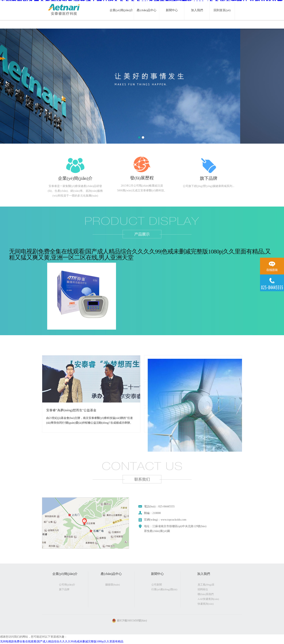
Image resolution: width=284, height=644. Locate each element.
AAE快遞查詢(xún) (208, 599)
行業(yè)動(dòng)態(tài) (164, 589)
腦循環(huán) (112, 585)
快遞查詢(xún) (206, 604)
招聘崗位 (203, 589)
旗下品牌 (64, 589)
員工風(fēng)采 (206, 585)
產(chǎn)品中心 (147, 10)
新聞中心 (172, 10)
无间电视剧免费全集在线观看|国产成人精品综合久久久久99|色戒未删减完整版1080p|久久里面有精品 (62, 642)
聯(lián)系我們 (206, 594)
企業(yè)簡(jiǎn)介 (121, 10)
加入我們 (197, 10)
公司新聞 (157, 585)
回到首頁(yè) (222, 10)
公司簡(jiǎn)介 (67, 585)
